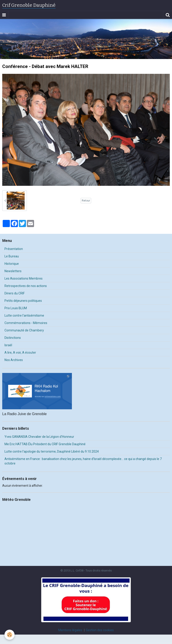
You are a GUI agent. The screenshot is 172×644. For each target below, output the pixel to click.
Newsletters (13, 271)
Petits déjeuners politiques (23, 301)
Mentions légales (70, 630)
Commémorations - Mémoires (26, 323)
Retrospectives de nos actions (26, 286)
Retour (86, 201)
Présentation (14, 249)
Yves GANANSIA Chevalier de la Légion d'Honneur (39, 437)
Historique (12, 264)
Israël (8, 345)
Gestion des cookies (100, 630)
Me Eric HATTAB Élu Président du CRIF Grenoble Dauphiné (45, 444)
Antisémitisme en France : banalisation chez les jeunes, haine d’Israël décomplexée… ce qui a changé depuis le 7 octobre (83, 461)
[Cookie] (10, 635)
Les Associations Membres (24, 278)
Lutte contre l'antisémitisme (24, 315)
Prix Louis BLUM (16, 308)
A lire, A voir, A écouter (20, 353)
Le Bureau (12, 256)
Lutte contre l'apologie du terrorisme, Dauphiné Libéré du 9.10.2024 (52, 451)
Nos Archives (14, 360)
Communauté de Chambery (24, 330)
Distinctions (13, 338)
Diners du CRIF (15, 293)
